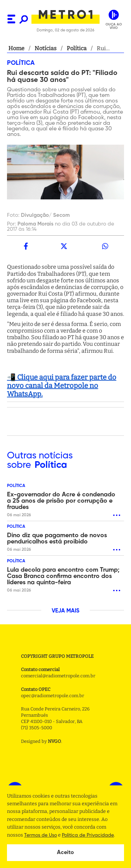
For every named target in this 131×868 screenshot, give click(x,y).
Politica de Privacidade (88, 835)
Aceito (65, 853)
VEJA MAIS (65, 611)
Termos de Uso (41, 835)
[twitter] (64, 246)
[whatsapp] (105, 246)
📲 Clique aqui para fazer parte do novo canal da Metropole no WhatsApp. (62, 386)
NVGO (54, 741)
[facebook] (26, 246)
